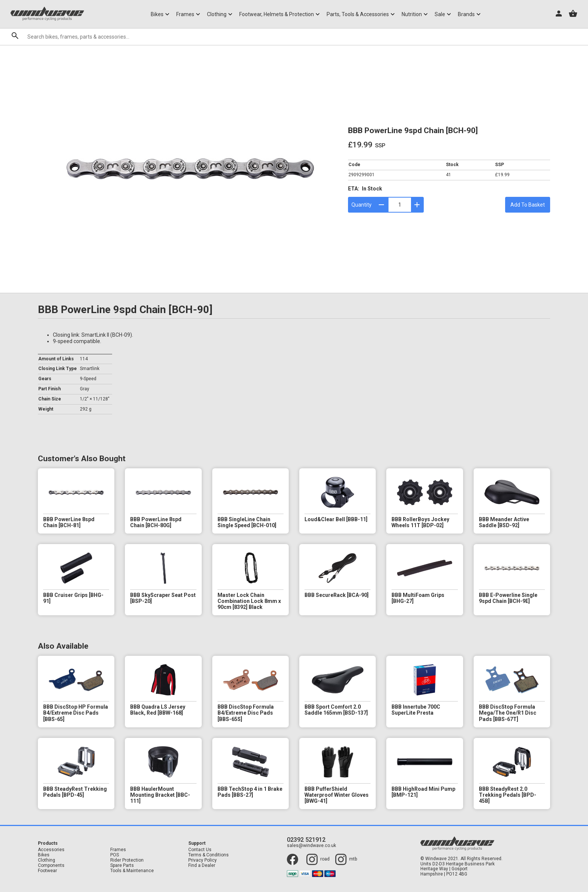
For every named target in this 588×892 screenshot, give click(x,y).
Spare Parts (122, 866)
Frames (118, 850)
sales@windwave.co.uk (311, 846)
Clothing (46, 860)
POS (115, 855)
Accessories (51, 850)
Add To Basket (528, 205)
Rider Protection (127, 860)
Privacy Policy (202, 860)
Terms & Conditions (208, 855)
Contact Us (200, 850)
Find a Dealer (202, 866)
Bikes (44, 855)
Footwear (47, 871)
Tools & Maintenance (132, 871)
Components (51, 866)
